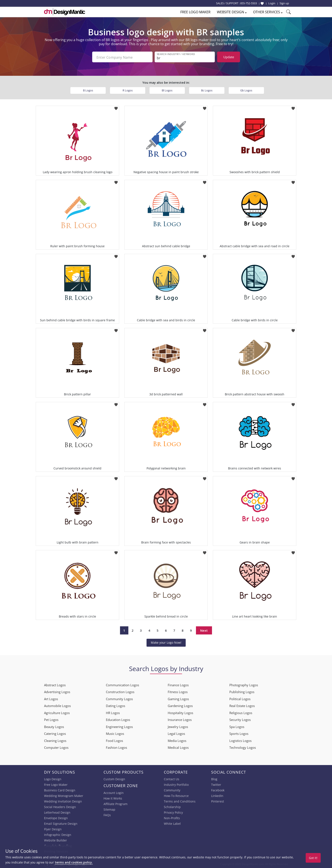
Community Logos (119, 698)
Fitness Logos (178, 691)
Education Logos (118, 719)
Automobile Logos (57, 705)
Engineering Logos (119, 726)
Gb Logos (246, 89)
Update (229, 57)
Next (204, 630)
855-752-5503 (249, 3)
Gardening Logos (180, 705)
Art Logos (51, 698)
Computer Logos (56, 747)
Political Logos (240, 698)
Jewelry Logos (178, 726)
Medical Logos (178, 747)
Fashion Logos (116, 747)
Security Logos (240, 719)
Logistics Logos (240, 740)
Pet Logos (51, 719)
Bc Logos (207, 89)
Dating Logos (116, 705)
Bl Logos (167, 89)
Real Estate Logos (242, 705)
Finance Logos (178, 684)
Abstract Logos (55, 684)
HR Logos (113, 712)
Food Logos (114, 740)
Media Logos (177, 740)
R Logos (128, 89)
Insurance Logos (180, 719)
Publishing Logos (242, 691)
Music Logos (115, 733)
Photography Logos (244, 684)
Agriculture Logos (57, 712)
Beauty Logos (54, 726)
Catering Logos (55, 733)
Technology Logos (243, 747)
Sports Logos (239, 733)
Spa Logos (237, 726)
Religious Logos (241, 712)
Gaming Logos (178, 698)
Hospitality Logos (180, 712)
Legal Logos (176, 733)
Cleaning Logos (55, 740)
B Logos (88, 89)
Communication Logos (122, 684)
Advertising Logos (57, 691)
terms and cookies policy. (74, 862)
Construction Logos (120, 691)
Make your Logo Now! (166, 642)
